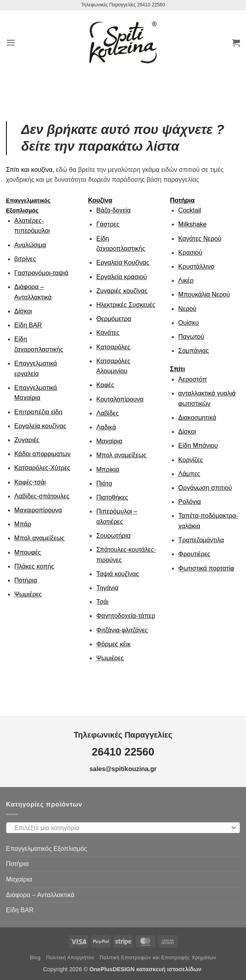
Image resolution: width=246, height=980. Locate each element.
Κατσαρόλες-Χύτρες (42, 468)
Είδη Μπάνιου (198, 446)
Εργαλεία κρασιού (121, 277)
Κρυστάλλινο (196, 267)
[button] (11, 42)
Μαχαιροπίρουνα (38, 510)
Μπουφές (28, 552)
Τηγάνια (107, 588)
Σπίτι (177, 369)
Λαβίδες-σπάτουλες (42, 496)
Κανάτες (108, 333)
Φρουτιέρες (194, 554)
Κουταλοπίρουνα (120, 399)
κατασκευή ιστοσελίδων (170, 969)
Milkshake (192, 224)
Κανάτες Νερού (200, 239)
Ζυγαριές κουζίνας (122, 291)
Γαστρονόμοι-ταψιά (41, 273)
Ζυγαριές (27, 440)
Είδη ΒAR (28, 325)
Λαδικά (106, 427)
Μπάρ (23, 524)
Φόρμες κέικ (113, 644)
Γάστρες (108, 224)
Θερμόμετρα (114, 319)
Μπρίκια (108, 469)
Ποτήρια (26, 580)
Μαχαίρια (109, 441)
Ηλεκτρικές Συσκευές (126, 305)
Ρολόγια (190, 502)
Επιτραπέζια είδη (38, 412)
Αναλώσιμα (30, 245)
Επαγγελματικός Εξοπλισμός (46, 849)
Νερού (187, 309)
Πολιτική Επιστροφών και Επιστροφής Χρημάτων (158, 958)
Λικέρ (186, 280)
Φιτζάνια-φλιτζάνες (122, 630)
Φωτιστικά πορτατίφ (206, 568)
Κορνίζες (191, 460)
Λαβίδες (107, 413)
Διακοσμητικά (197, 418)
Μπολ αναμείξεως (39, 538)
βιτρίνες (25, 259)
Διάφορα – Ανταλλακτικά (40, 895)
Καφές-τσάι (30, 482)
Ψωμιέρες (28, 594)
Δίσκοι (23, 311)
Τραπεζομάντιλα (201, 540)
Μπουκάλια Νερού (204, 294)
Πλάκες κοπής (34, 566)
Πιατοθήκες (112, 497)
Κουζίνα (100, 200)
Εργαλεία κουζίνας (40, 426)
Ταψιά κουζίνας (117, 574)
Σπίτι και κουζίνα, (30, 170)
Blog (35, 958)
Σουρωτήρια (113, 536)
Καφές (105, 385)
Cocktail (190, 210)
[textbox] (121, 828)
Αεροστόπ (193, 379)
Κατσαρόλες (113, 347)
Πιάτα (104, 483)
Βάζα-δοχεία (113, 210)
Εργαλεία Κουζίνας (123, 263)
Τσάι (102, 602)
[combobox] (123, 828)
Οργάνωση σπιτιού (205, 488)
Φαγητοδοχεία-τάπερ (126, 616)
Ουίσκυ (188, 323)
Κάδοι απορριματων (42, 454)
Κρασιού (190, 253)
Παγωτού (191, 337)
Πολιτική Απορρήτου (70, 958)
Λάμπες (189, 474)
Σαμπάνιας (194, 351)
